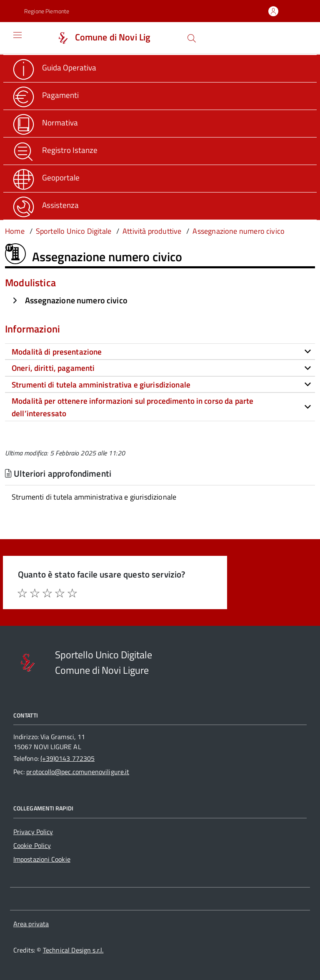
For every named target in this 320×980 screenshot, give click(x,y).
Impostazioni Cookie (42, 859)
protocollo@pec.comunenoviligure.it (78, 772)
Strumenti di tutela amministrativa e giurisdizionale (94, 497)
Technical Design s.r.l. (73, 950)
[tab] (160, 352)
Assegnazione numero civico (76, 300)
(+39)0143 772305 (67, 758)
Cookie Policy (32, 845)
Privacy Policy (33, 832)
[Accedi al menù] (11, 38)
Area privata (31, 924)
